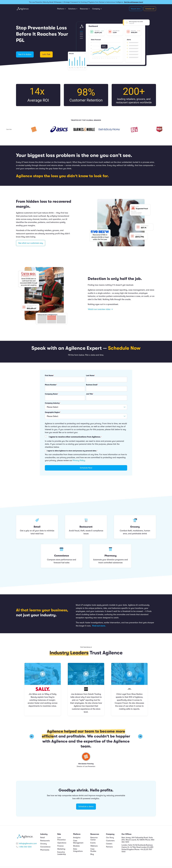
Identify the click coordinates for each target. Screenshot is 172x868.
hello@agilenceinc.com (28, 844)
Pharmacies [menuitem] (45, 850)
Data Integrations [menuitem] (78, 850)
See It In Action (25, 54)
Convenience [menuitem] (45, 847)
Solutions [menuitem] (72, 9)
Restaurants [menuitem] (45, 841)
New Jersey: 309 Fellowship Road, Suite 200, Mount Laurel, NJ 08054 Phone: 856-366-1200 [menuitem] (138, 840)
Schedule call (150, 9)
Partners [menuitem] (109, 847)
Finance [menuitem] (60, 846)
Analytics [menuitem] (77, 838)
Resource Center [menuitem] (94, 839)
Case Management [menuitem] (78, 842)
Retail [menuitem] (43, 838)
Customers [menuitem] (110, 841)
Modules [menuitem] (76, 846)
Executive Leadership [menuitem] (62, 853)
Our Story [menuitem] (110, 838)
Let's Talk (46, 54)
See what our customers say (31, 243)
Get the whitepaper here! (133, 2)
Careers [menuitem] (109, 844)
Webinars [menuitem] (94, 846)
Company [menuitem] (96, 9)
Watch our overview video (100, 309)
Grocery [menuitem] (43, 844)
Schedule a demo (86, 806)
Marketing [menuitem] (61, 849)
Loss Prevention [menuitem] (62, 839)
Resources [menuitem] (84, 9)
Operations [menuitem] (62, 843)
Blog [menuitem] (92, 854)
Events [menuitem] (93, 843)
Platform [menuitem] (61, 9)
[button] (140, 736)
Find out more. (99, 626)
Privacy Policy (79, 460)
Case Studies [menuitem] (93, 850)
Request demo (136, 9)
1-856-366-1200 (25, 847)
